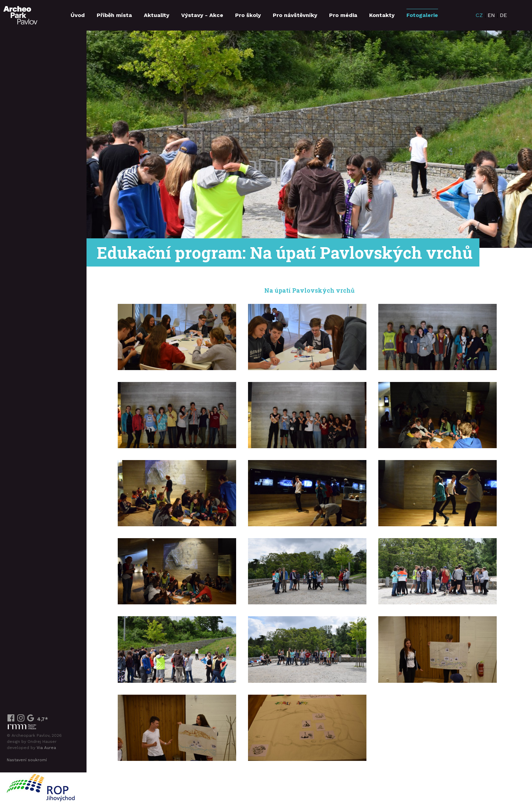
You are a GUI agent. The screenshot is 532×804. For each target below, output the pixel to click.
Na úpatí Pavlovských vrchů (309, 290)
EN (491, 15)
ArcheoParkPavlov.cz (20, 15)
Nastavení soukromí (27, 760)
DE (503, 15)
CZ (479, 15)
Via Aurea (46, 748)
